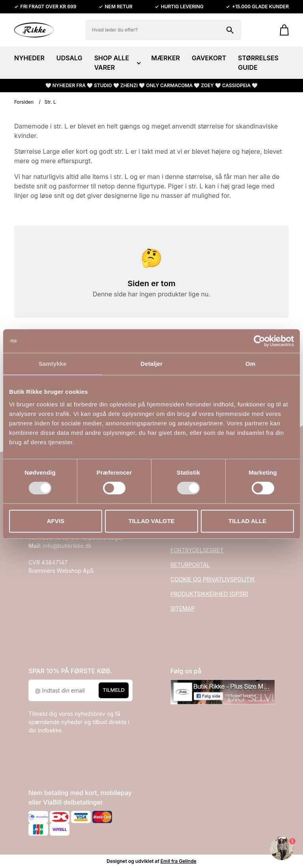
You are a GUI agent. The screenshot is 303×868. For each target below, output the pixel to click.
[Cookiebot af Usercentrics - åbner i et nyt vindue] (259, 341)
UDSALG (69, 58)
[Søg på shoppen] (230, 30)
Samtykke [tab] (53, 364)
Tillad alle (247, 521)
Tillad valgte (151, 521)
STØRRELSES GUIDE (258, 63)
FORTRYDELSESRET (197, 550)
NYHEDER (29, 58)
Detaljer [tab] (151, 364)
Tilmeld (114, 690)
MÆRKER (166, 58)
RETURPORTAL (190, 565)
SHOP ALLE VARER (117, 63)
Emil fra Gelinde (179, 861)
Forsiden (24, 102)
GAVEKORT (209, 58)
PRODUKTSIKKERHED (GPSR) (209, 594)
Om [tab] (250, 364)
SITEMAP (182, 608)
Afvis (56, 521)
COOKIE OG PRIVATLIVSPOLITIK (213, 579)
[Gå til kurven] (280, 30)
